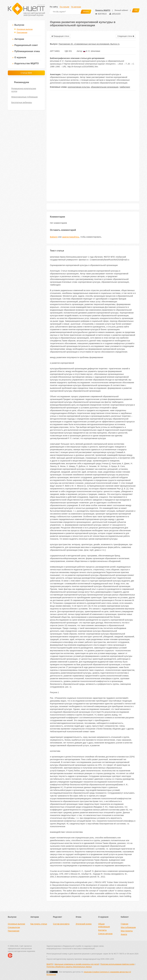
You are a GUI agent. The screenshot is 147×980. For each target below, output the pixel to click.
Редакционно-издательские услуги (24, 90)
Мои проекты (127, 931)
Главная (124, 924)
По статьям (64, 7)
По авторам (76, 7)
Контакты (102, 930)
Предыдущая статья (60, 36)
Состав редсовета (61, 924)
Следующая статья (126, 36)
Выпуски (19, 25)
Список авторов (105, 934)
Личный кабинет (121, 10)
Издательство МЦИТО (27, 63)
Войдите (54, 237)
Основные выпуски (25, 29)
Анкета (124, 934)
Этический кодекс (84, 924)
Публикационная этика (27, 51)
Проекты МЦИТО (103, 10)
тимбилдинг (125, 87)
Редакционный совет (26, 45)
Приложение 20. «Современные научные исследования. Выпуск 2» (89, 44)
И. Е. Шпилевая (92, 51)
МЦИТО (50, 964)
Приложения (22, 32)
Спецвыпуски (14, 927)
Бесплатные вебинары (22, 102)
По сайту (54, 7)
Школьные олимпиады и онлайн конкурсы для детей (77, 964)
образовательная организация (105, 87)
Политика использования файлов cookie (117, 964)
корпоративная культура (79, 87)
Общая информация (104, 925)
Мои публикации (128, 927)
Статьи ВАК (26, 73)
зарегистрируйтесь (71, 237)
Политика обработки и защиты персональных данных (69, 967)
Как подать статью (39, 924)
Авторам (19, 39)
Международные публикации (24, 97)
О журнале (20, 57)
